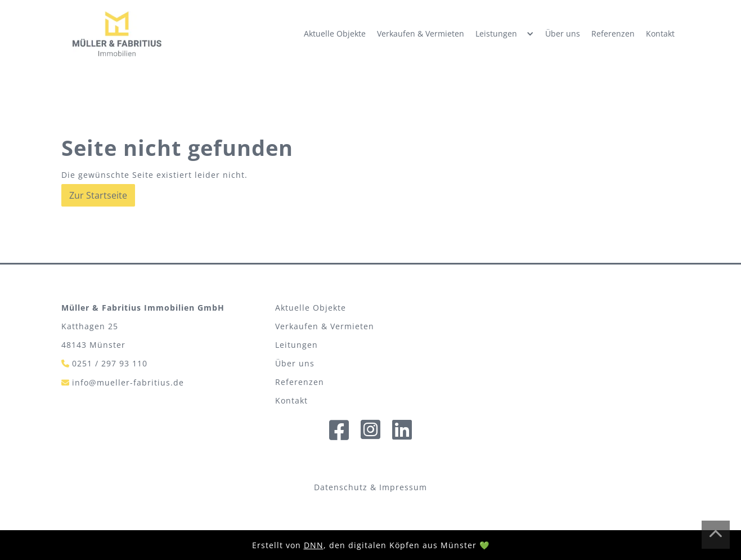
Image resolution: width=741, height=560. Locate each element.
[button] (505, 34)
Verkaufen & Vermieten (421, 33)
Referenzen (613, 33)
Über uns (563, 33)
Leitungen (297, 345)
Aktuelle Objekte (335, 33)
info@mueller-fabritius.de (128, 382)
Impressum (403, 487)
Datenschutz (341, 487)
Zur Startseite (98, 195)
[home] (117, 34)
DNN (314, 545)
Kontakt (660, 33)
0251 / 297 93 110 (110, 363)
